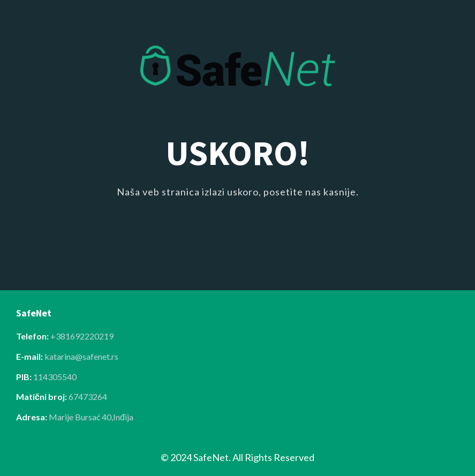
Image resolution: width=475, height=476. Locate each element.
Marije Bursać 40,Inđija (91, 417)
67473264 (88, 396)
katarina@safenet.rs (81, 356)
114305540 (55, 377)
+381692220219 (82, 336)
